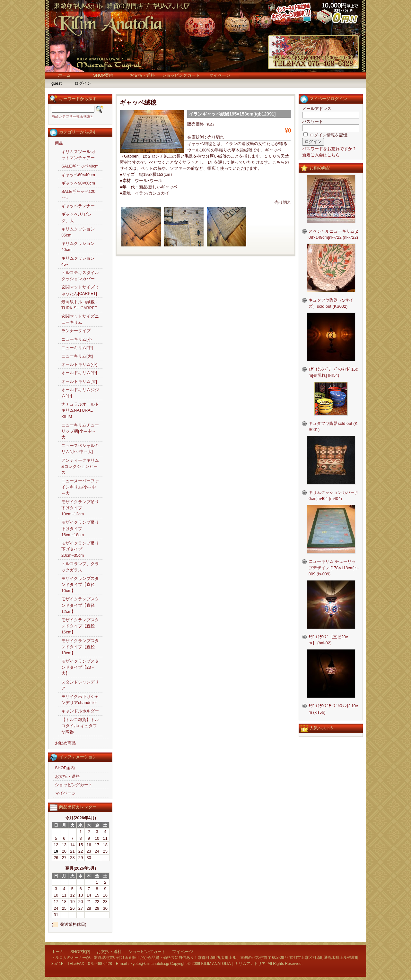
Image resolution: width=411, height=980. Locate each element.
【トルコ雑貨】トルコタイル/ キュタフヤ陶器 (80, 726)
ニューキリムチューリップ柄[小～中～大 (80, 431)
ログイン (83, 83)
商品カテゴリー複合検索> (72, 116)
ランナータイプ (76, 331)
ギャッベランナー (78, 206)
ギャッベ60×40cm (78, 175)
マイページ (220, 75)
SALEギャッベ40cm (80, 166)
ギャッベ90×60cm (78, 183)
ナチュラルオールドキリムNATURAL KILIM (80, 410)
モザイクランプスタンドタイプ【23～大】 (80, 667)
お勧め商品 (65, 743)
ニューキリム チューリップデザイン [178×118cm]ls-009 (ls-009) (334, 567)
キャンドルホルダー (80, 711)
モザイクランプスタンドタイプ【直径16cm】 (80, 626)
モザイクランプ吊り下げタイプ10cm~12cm (80, 508)
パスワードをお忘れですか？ (329, 149)
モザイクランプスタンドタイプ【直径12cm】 (80, 605)
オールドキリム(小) (79, 364)
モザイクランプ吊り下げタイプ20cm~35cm (80, 549)
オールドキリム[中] (79, 373)
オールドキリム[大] (79, 381)
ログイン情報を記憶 (325, 135)
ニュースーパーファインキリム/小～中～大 (80, 487)
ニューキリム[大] (77, 356)
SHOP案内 (103, 75)
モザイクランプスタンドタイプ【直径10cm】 (80, 585)
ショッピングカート (181, 75)
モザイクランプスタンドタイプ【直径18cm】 (80, 647)
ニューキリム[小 (77, 339)
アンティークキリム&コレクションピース (80, 466)
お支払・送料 (142, 75)
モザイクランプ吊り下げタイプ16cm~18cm (80, 528)
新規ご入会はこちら (321, 155)
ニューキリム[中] (77, 348)
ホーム (64, 75)
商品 (59, 143)
